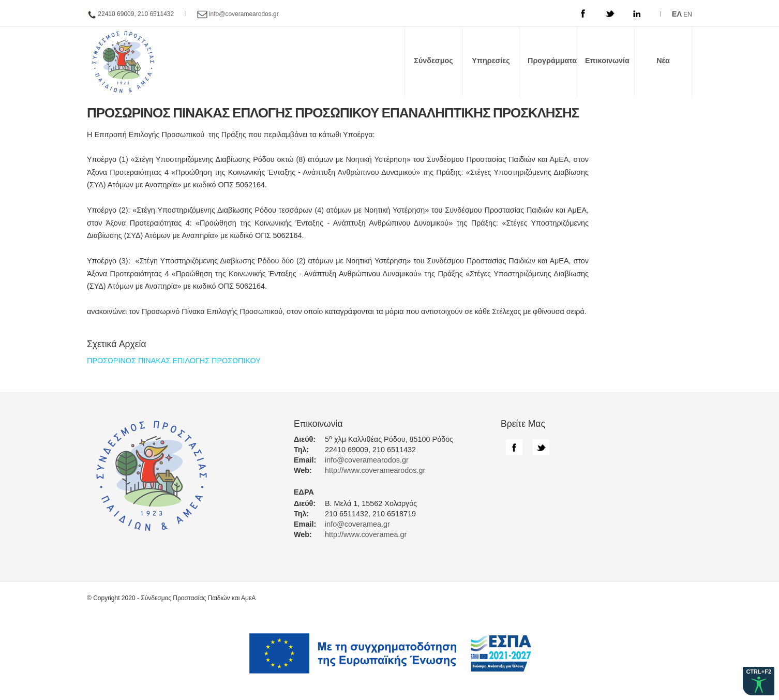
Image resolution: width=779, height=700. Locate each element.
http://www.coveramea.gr (366, 534)
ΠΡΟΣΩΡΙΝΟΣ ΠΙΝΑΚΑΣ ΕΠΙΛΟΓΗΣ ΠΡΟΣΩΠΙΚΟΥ (174, 361)
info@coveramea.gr (357, 524)
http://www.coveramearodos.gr (375, 470)
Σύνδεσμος (433, 61)
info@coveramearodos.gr (244, 14)
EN (688, 14)
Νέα (663, 61)
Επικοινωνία (607, 61)
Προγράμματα (552, 61)
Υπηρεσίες (491, 61)
